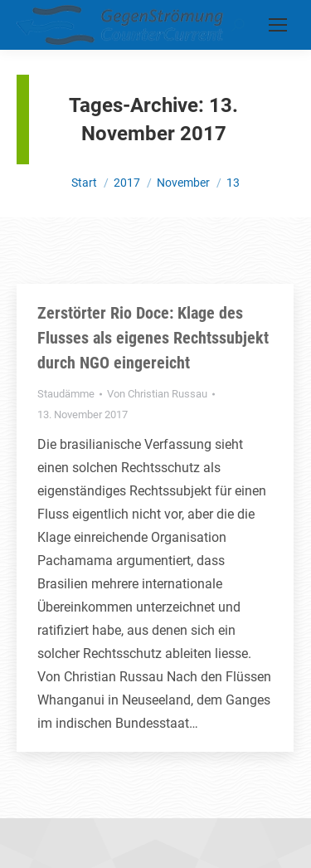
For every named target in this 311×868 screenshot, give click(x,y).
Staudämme (66, 394)
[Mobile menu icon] (278, 25)
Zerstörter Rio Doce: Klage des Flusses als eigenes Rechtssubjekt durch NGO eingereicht (153, 338)
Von (157, 394)
